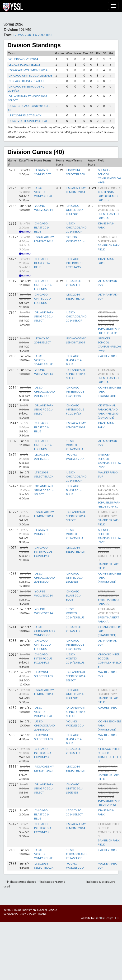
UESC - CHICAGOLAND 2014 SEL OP (76, 227)
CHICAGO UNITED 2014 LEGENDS (30, 75)
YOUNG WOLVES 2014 (23, 59)
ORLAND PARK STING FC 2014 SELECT (44, 316)
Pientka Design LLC (106, 918)
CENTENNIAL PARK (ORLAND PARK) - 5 (108, 196)
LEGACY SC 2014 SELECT (24, 65)
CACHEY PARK (108, 356)
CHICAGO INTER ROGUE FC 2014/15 (75, 263)
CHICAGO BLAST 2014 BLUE (27, 81)
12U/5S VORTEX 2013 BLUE (33, 35)
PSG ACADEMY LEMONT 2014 (28, 70)
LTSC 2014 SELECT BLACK (25, 115)
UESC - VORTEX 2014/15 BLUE (28, 121)
